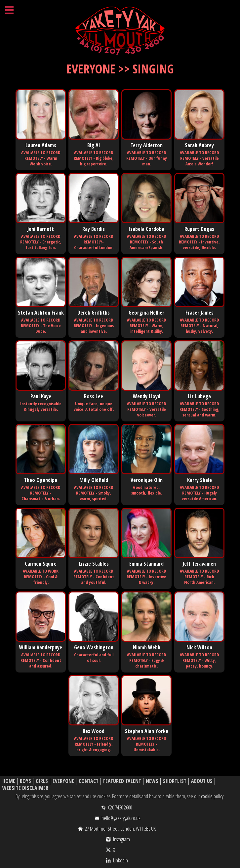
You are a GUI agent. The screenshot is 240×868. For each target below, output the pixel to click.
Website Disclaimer (25, 788)
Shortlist (175, 781)
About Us (202, 781)
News (152, 781)
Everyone (63, 781)
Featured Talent (122, 781)
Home (9, 781)
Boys (25, 781)
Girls (42, 781)
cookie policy (212, 796)
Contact (89, 781)
